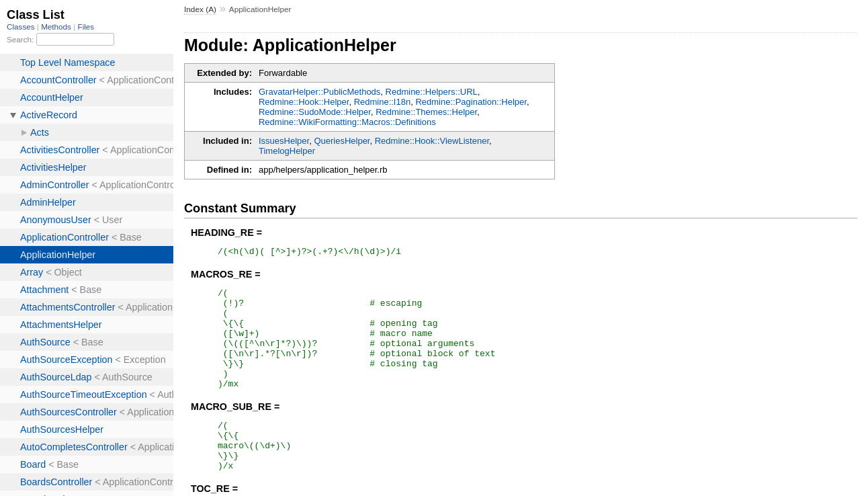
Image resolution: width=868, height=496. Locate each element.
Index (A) (200, 9)
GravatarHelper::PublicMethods (319, 92)
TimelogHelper (287, 151)
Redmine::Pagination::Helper (471, 102)
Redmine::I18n (383, 102)
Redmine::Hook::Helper (304, 102)
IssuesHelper (284, 141)
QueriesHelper (342, 141)
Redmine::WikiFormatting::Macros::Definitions (347, 122)
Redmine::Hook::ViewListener (432, 141)
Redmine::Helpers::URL (432, 92)
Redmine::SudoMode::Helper (315, 112)
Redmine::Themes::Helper (426, 112)
